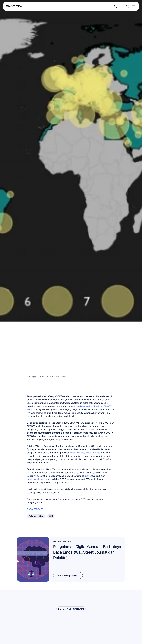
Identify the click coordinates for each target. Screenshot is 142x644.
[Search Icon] (115, 6)
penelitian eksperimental (39, 479)
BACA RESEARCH (36, 509)
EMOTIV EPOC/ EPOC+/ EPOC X (86, 453)
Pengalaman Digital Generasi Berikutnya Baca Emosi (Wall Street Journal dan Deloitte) (87, 552)
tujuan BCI (88, 476)
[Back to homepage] (14, 6)
